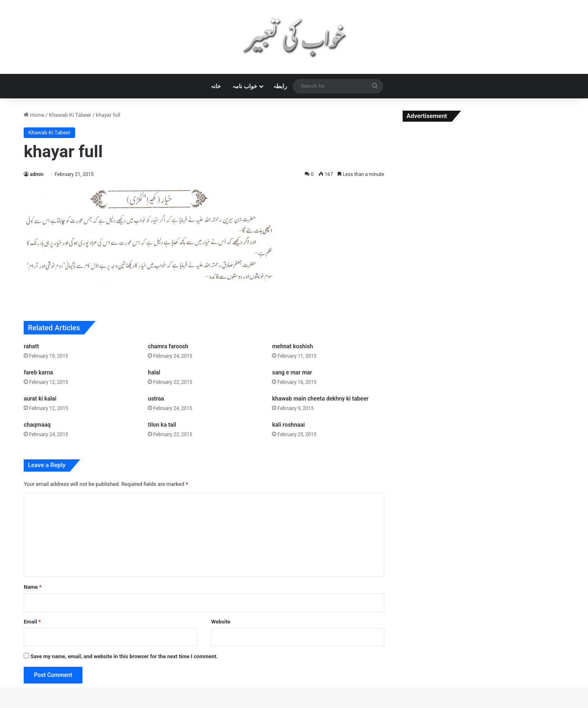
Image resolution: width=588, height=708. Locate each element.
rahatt (31, 346)
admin (37, 174)
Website (221, 622)
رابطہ (280, 86)
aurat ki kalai (40, 399)
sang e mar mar (292, 372)
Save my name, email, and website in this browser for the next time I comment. (124, 656)
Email (32, 622)
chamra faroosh (168, 346)
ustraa (156, 399)
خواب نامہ (245, 86)
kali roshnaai (288, 425)
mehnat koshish (292, 346)
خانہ (216, 86)
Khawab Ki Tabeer (70, 115)
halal (154, 372)
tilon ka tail (162, 425)
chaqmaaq (37, 425)
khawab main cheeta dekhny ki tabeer (320, 399)
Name (33, 587)
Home (34, 115)
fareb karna (38, 372)
